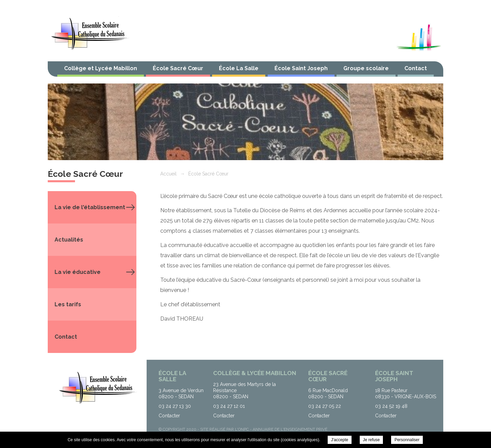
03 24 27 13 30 (175, 406)
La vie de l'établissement (90, 207)
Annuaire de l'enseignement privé (290, 429)
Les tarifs (68, 304)
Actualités (69, 240)
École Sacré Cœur (178, 68)
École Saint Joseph (301, 68)
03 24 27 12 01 (229, 406)
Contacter (169, 416)
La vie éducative (78, 272)
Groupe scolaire (366, 68)
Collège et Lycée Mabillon (101, 68)
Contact (416, 68)
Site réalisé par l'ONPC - (226, 429)
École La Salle (239, 68)
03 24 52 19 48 (391, 406)
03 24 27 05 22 (325, 406)
